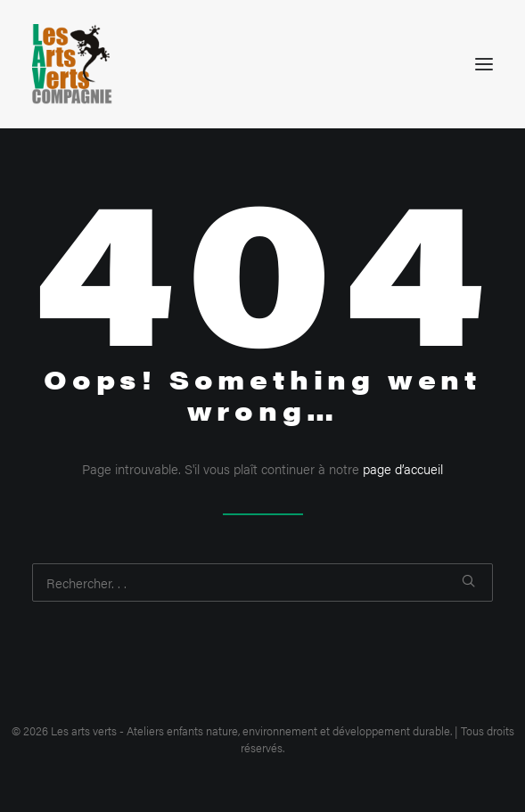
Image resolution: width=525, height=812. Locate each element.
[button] (484, 64)
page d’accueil (403, 468)
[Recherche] (262, 582)
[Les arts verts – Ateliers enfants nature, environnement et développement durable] (72, 64)
